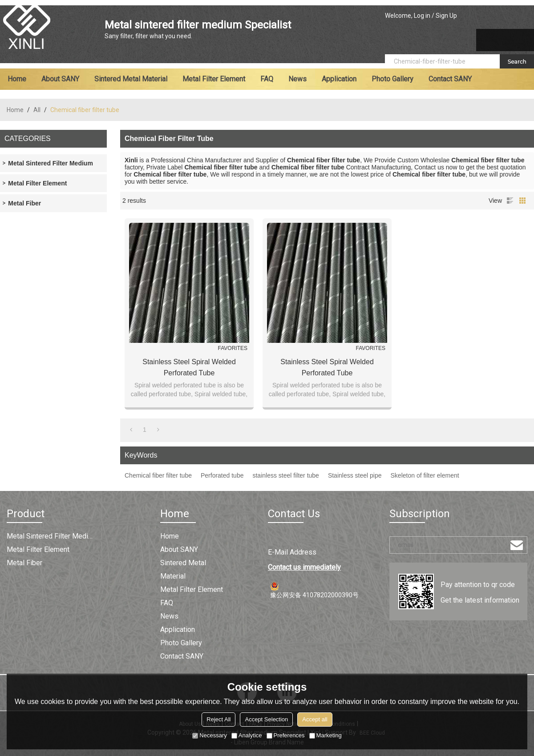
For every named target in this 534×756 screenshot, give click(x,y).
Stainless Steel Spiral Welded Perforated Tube (189, 367)
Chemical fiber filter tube (158, 475)
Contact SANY (450, 79)
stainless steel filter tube (285, 475)
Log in (422, 16)
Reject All (218, 719)
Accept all (315, 719)
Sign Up (446, 16)
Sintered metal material (131, 79)
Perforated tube (222, 475)
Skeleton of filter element (425, 475)
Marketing (326, 735)
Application (339, 79)
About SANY (60, 79)
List (510, 201)
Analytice (247, 735)
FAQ (267, 79)
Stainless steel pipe (355, 475)
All (37, 110)
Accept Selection (266, 719)
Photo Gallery (392, 79)
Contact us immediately (304, 567)
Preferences (286, 735)
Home (17, 79)
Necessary (209, 735)
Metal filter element (214, 79)
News (297, 79)
